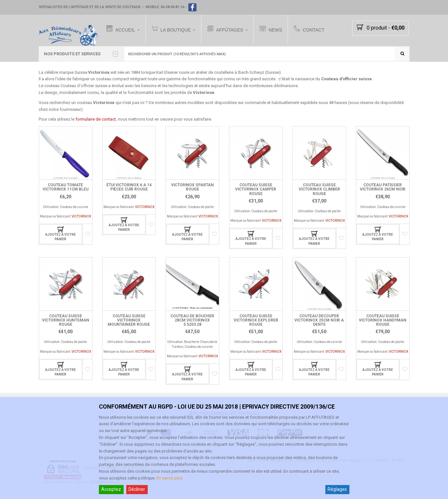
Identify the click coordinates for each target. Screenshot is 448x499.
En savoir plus (170, 478)
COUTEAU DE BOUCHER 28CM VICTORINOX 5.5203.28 (192, 324)
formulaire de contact (96, 123)
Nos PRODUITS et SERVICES (81, 54)
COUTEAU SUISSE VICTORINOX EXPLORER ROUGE (256, 324)
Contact (313, 29)
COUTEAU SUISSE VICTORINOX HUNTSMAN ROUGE (66, 324)
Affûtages (229, 29)
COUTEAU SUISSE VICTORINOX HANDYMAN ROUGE (383, 324)
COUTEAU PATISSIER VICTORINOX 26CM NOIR (383, 191)
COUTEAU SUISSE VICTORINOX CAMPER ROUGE (256, 193)
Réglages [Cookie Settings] (337, 489)
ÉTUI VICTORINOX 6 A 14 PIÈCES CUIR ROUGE (129, 191)
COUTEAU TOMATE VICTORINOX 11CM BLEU (66, 191)
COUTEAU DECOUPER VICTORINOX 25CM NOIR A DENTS (319, 324)
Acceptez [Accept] (111, 489)
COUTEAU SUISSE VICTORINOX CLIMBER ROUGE (319, 193)
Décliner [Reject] (137, 489)
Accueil (125, 29)
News (275, 29)
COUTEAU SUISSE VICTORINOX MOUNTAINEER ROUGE (129, 324)
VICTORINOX (81, 220)
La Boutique (175, 29)
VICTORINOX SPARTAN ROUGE (192, 191)
